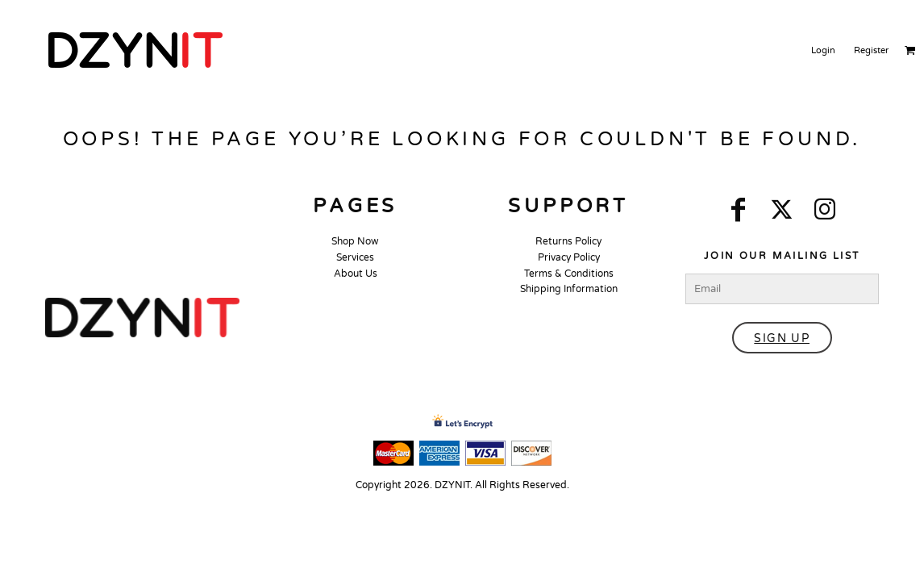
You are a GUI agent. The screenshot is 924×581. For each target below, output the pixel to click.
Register (871, 50)
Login (823, 50)
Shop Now (355, 241)
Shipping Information (569, 289)
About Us (356, 274)
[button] (142, 318)
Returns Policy (568, 241)
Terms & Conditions (569, 274)
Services (355, 257)
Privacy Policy (569, 257)
